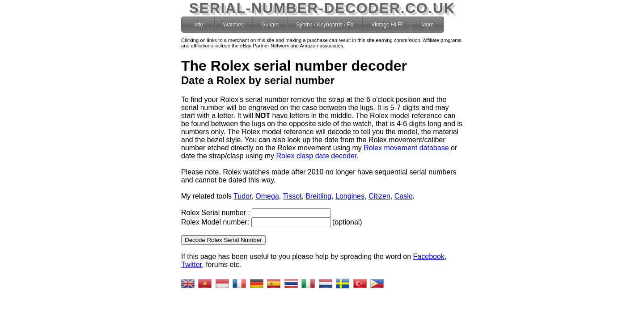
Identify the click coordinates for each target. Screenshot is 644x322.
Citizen (379, 196)
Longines (350, 196)
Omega (267, 196)
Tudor (242, 196)
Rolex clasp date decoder (317, 156)
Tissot (292, 196)
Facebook (429, 256)
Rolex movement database (406, 148)
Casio (404, 196)
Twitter (191, 265)
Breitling (318, 196)
